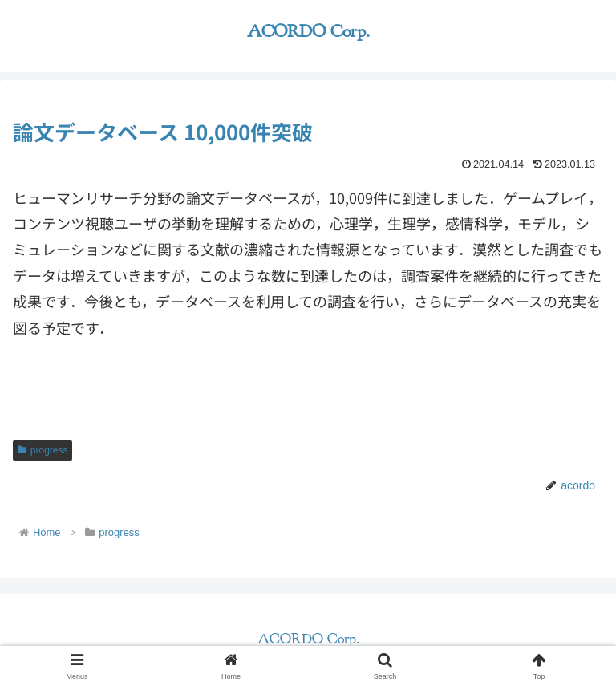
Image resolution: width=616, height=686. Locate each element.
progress (43, 450)
